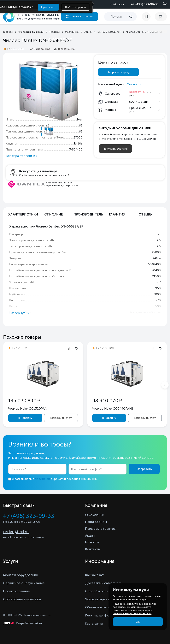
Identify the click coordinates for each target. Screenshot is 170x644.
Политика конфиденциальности (108, 616)
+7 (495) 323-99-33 (145, 4)
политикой (42, 479)
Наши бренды (96, 522)
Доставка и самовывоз (103, 583)
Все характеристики (21, 156)
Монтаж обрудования (20, 575)
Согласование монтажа (22, 599)
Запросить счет (61, 418)
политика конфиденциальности (132, 613)
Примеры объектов (100, 529)
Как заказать (95, 575)
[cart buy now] (161, 17)
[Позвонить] (162, 4)
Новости (92, 542)
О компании (95, 515)
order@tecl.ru (16, 532)
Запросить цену (119, 72)
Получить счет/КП (115, 149)
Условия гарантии (99, 599)
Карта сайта (94, 624)
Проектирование (16, 591)
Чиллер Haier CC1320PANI (28, 409)
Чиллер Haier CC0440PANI (113, 409)
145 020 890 (24, 400)
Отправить (144, 469)
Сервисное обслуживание (24, 583)
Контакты (93, 549)
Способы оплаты (99, 591)
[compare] (146, 17)
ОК (138, 622)
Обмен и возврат (99, 607)
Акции (90, 535)
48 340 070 (107, 400)
